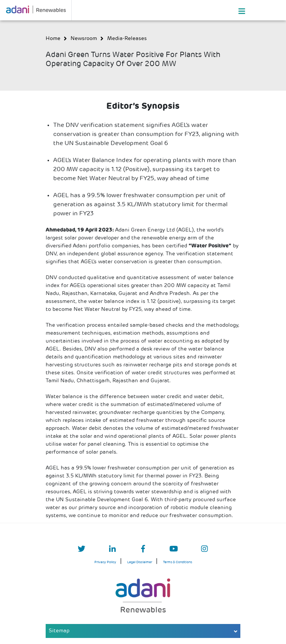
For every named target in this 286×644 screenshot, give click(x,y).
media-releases (127, 39)
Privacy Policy (105, 562)
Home (53, 39)
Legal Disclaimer (140, 562)
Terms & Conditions (178, 562)
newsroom (84, 39)
